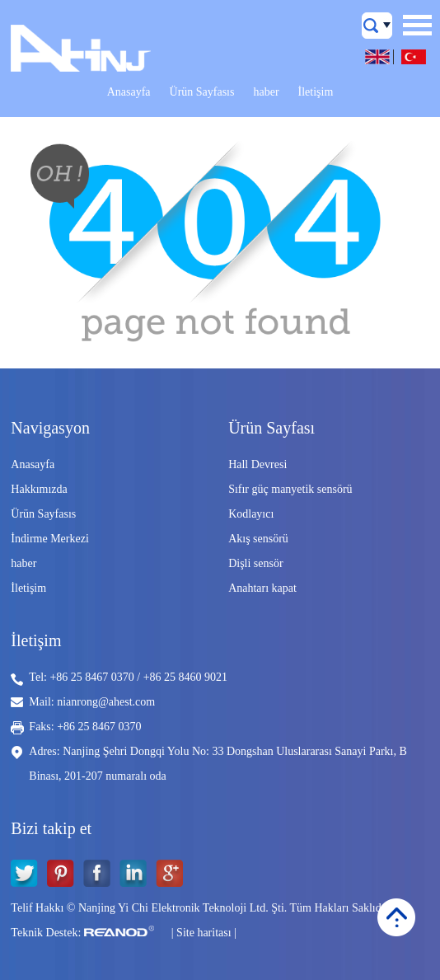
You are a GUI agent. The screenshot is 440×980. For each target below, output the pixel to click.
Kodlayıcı (251, 514)
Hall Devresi (257, 464)
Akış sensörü (258, 539)
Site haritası (204, 933)
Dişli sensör (256, 563)
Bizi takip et (51, 828)
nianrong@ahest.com (106, 702)
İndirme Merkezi (49, 539)
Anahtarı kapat (262, 588)
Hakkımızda (39, 489)
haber (266, 92)
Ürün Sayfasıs (202, 92)
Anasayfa (129, 92)
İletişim (316, 92)
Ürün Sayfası (271, 428)
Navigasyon (50, 428)
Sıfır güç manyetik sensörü (290, 489)
